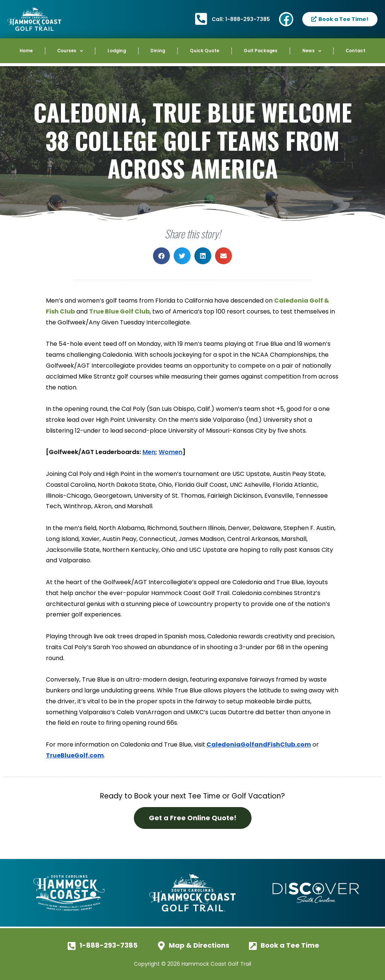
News (312, 51)
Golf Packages (261, 51)
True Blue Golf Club (119, 311)
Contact (355, 51)
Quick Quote (205, 51)
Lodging (117, 51)
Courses (70, 51)
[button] (161, 256)
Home (26, 51)
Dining (158, 51)
